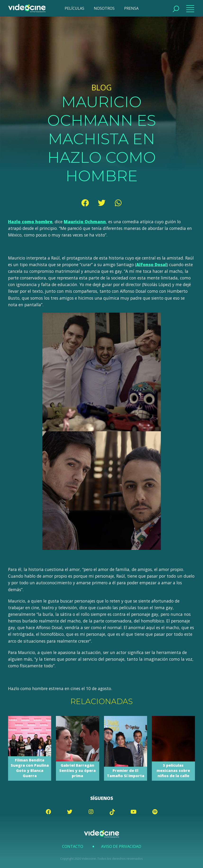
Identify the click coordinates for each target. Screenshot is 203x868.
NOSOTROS (104, 8)
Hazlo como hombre (30, 222)
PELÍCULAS (74, 8)
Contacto (73, 846)
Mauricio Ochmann (85, 222)
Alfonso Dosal (151, 265)
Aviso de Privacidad (121, 846)
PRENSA (131, 8)
